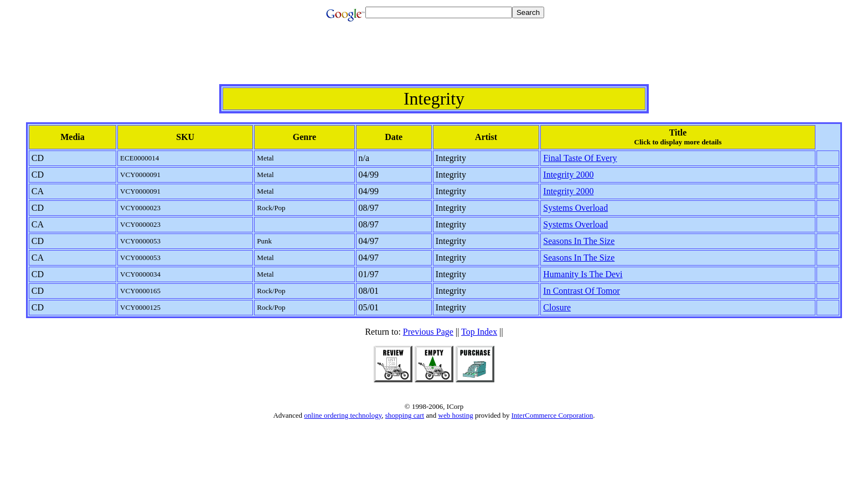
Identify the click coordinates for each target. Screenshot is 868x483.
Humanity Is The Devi (583, 274)
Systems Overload (575, 208)
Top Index (479, 332)
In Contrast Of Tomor (582, 291)
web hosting (456, 415)
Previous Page (428, 332)
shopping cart (405, 415)
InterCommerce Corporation (552, 415)
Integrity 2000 (568, 175)
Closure (557, 307)
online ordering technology (343, 415)
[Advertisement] (434, 59)
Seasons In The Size (579, 241)
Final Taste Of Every (580, 158)
